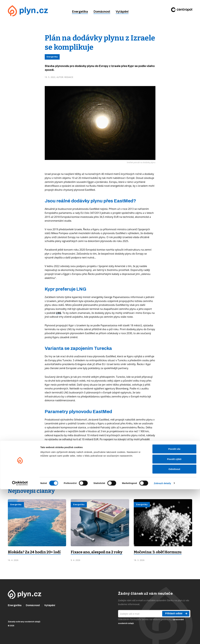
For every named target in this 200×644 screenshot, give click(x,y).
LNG (59, 313)
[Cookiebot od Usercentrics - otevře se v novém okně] (20, 638)
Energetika (80, 12)
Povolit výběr (174, 614)
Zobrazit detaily (162, 638)
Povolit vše (174, 604)
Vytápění (122, 12)
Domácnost (102, 12)
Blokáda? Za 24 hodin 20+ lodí (34, 552)
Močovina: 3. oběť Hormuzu (158, 552)
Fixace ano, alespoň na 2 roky (97, 552)
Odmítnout (174, 624)
